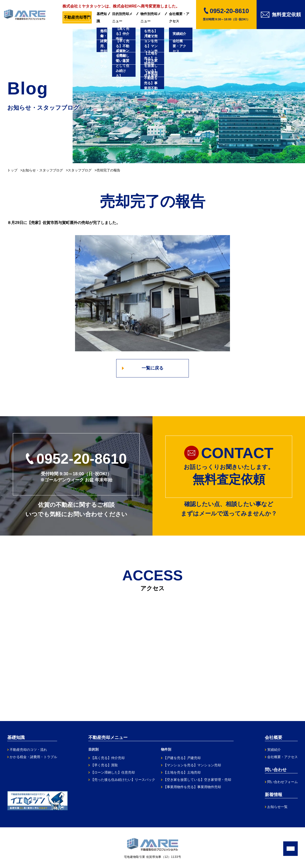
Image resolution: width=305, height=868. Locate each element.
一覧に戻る (152, 368)
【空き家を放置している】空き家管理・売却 (197, 780)
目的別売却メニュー (122, 17)
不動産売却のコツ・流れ (28, 750)
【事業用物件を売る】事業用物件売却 (192, 787)
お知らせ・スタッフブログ (43, 170)
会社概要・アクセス (179, 17)
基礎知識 (102, 17)
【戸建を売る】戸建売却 (182, 758)
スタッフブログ (80, 170)
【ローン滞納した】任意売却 (113, 772)
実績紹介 (274, 750)
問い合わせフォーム (282, 782)
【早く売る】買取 (104, 765)
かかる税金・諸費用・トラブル (33, 757)
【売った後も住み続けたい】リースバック (123, 780)
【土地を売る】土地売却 (182, 772)
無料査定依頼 (281, 15)
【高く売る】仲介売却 (108, 758)
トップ (12, 170)
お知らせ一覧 (277, 807)
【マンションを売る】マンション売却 (192, 765)
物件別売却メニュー (151, 17)
